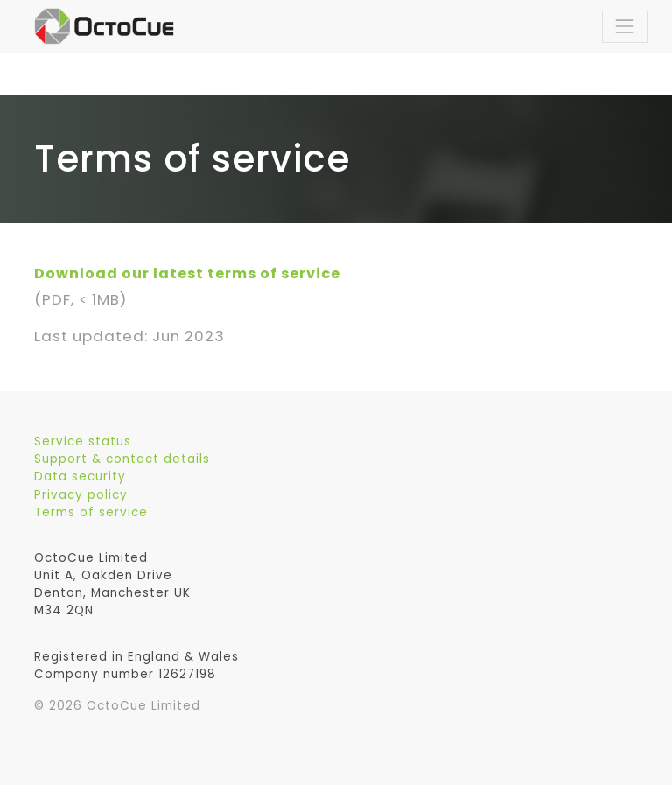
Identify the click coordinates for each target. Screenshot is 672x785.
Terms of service (91, 512)
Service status (83, 442)
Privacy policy (81, 495)
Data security (80, 477)
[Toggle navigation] (625, 26)
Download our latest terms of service (187, 273)
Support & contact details (122, 459)
